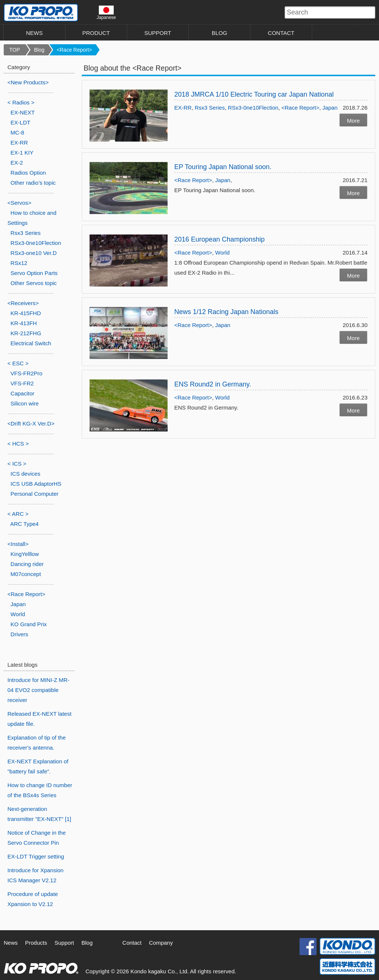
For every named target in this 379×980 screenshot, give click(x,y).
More (353, 121)
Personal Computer (34, 494)
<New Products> (28, 82)
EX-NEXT (22, 112)
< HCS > (18, 444)
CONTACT (281, 33)
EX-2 (17, 163)
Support (64, 943)
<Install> (18, 544)
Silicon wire (25, 403)
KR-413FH (24, 323)
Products (36, 943)
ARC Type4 (25, 524)
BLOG (220, 33)
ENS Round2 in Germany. (213, 384)
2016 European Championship (219, 239)
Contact (132, 943)
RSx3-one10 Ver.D (33, 253)
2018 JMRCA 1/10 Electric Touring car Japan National (254, 94)
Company (161, 943)
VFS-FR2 (22, 383)
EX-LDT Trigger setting (36, 856)
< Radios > (21, 102)
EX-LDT (20, 122)
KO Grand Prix (29, 624)
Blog (39, 50)
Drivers (19, 634)
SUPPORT (158, 33)
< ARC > (18, 514)
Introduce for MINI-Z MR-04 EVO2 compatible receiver (38, 690)
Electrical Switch (31, 343)
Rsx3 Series (210, 108)
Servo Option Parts (34, 273)
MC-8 (17, 132)
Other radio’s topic (33, 183)
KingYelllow (25, 554)
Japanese (106, 13)
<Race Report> (74, 50)
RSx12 (19, 263)
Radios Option (28, 173)
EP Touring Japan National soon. (223, 167)
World (222, 253)
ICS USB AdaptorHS (36, 484)
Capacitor (22, 393)
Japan (330, 108)
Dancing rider (27, 564)
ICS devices (25, 474)
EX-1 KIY (22, 153)
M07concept (26, 574)
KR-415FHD (26, 313)
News (11, 943)
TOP (15, 50)
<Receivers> (23, 303)
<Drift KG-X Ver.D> (31, 423)
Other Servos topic (33, 283)
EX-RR (183, 108)
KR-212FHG (26, 333)
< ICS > (17, 464)
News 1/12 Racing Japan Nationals (230, 312)
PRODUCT (96, 33)
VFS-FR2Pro (26, 373)
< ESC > (18, 363)
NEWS (34, 33)
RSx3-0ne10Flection (253, 108)
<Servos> (19, 203)
